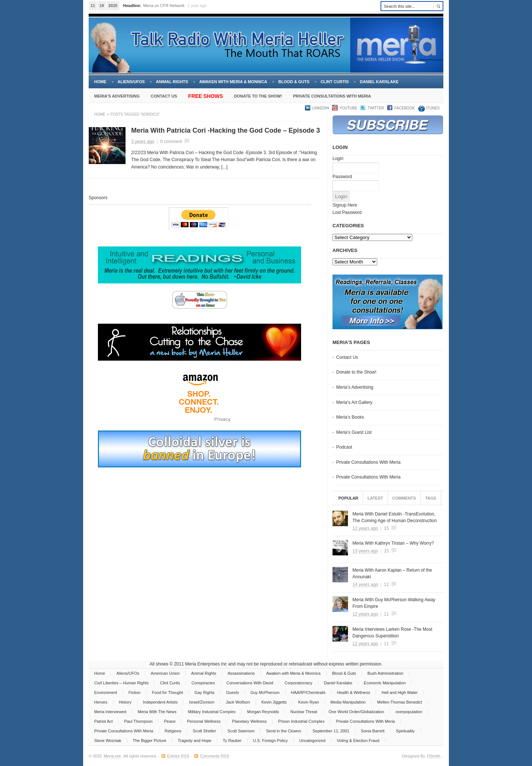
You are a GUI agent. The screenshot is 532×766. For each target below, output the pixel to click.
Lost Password (347, 212)
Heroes (101, 702)
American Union (165, 673)
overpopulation (409, 712)
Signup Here (345, 205)
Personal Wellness (204, 721)
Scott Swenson (241, 731)
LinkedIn (321, 108)
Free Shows (205, 96)
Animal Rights (172, 82)
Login (338, 159)
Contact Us (164, 96)
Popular (348, 498)
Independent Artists (160, 702)
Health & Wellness (354, 692)
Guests (233, 692)
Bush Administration (386, 673)
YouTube (348, 108)
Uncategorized (312, 741)
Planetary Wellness (249, 721)
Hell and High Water (400, 692)
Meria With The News (157, 712)
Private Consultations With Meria (332, 96)
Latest (375, 498)
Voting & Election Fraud (358, 741)
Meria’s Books (350, 417)
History (125, 702)
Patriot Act (103, 721)
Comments (404, 498)
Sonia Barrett (373, 731)
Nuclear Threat (304, 712)
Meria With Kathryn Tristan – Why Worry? (393, 543)
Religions (173, 731)
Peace (170, 721)
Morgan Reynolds (263, 712)
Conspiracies (203, 683)
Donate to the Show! (258, 96)
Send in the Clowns (284, 731)
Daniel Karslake (379, 82)
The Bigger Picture (149, 741)
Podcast (344, 447)
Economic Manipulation (385, 683)
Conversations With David (250, 683)
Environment (106, 692)
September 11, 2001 (331, 731)
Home (100, 82)
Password (342, 177)
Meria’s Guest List (354, 432)
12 (386, 585)
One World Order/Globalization (357, 712)
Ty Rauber (232, 741)
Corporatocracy (298, 683)
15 (386, 528)
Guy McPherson (265, 692)
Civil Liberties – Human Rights (121, 683)
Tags (431, 498)
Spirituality (405, 731)
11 (386, 614)
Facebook (405, 108)
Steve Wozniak (108, 741)
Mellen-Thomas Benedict (400, 702)
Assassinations (241, 673)
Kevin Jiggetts (274, 702)
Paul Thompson (138, 721)
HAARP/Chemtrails (308, 692)
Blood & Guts (294, 82)
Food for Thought (167, 692)
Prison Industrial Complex (301, 721)
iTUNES (432, 108)
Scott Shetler (204, 731)
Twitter (376, 108)
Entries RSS (178, 756)
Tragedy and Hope (195, 741)
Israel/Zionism (202, 702)
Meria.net (112, 756)
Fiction (134, 692)
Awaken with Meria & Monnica (233, 82)
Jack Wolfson (238, 702)
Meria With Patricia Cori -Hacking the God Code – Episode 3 (226, 130)
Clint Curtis (335, 82)
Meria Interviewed (110, 712)
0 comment (171, 142)
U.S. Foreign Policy (270, 741)
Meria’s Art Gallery (354, 402)
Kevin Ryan (308, 702)
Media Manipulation (348, 702)
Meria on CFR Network (164, 6)
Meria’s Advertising (117, 96)
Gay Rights (204, 692)
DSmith (434, 756)
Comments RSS (214, 756)
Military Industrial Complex (212, 712)
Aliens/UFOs (131, 82)
